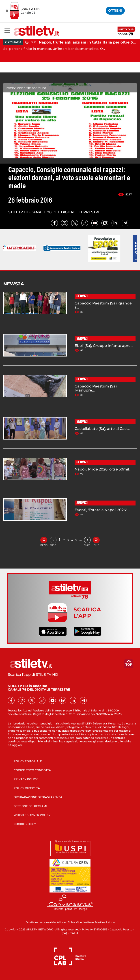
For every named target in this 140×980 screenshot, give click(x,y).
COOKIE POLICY (25, 824)
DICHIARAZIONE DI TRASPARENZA (38, 797)
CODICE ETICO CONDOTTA (32, 770)
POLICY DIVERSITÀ (27, 788)
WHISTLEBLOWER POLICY (32, 815)
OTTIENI (115, 10)
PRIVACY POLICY (26, 779)
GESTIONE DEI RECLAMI (30, 806)
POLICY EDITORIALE (28, 761)
